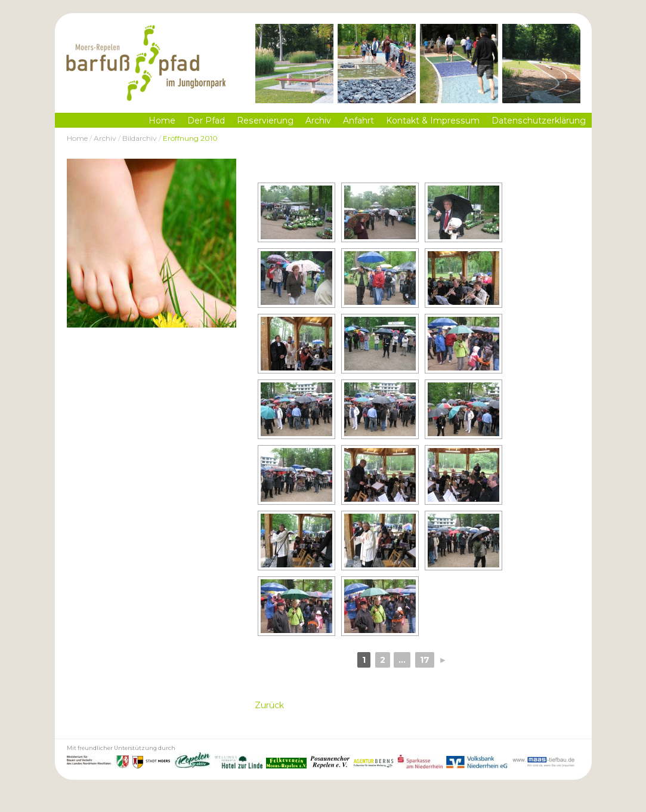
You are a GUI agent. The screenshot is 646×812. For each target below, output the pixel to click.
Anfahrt (358, 121)
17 (425, 660)
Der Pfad (206, 121)
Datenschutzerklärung (539, 121)
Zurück (269, 705)
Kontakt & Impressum (433, 121)
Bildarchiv (140, 138)
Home (162, 121)
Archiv (318, 121)
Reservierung (265, 121)
